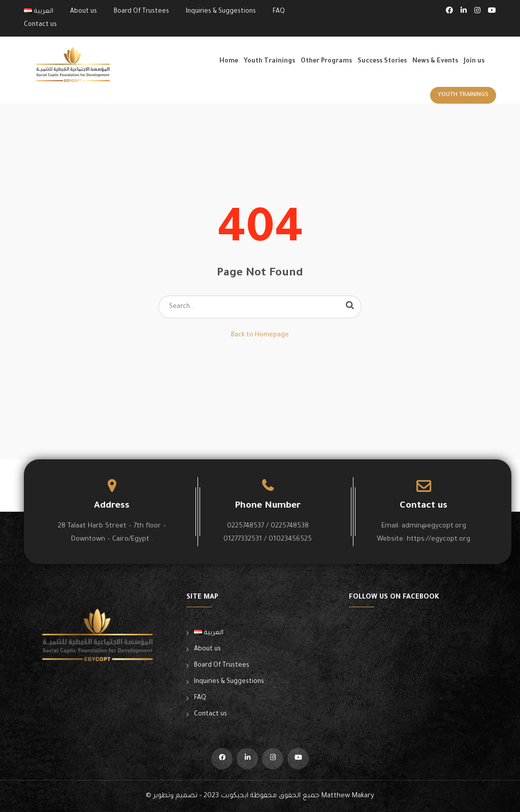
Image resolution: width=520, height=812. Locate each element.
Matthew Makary (348, 796)
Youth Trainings (269, 61)
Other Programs (326, 61)
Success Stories (382, 61)
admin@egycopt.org (434, 526)
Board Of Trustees (141, 12)
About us (84, 12)
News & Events (435, 61)
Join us (474, 61)
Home (229, 61)
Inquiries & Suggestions (221, 12)
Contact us (40, 25)
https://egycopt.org (438, 539)
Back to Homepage (260, 335)
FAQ (279, 12)
